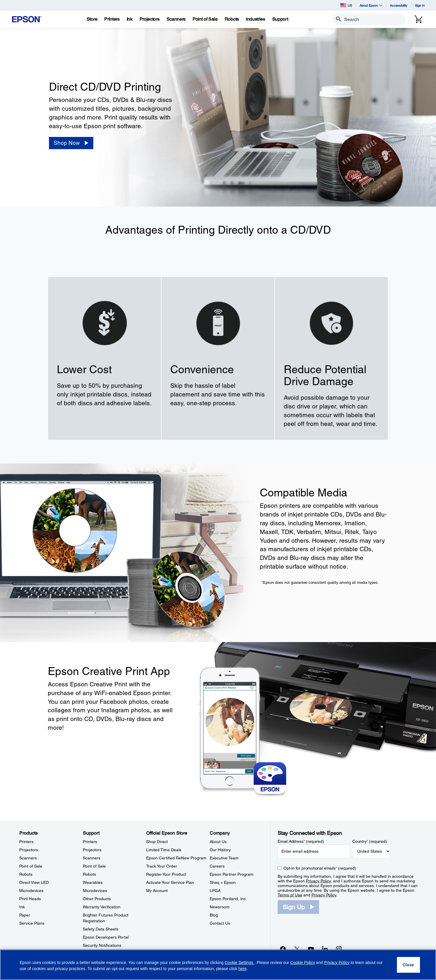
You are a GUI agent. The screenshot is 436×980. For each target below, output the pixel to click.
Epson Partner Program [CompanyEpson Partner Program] (232, 874)
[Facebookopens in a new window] (283, 949)
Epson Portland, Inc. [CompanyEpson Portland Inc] (228, 899)
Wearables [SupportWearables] (93, 882)
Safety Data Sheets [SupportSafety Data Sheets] (101, 929)
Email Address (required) (301, 841)
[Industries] (255, 19)
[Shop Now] (71, 143)
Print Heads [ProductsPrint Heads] (30, 899)
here (242, 969)
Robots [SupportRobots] (89, 874)
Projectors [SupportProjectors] (92, 850)
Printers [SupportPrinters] (90, 842)
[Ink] (129, 19)
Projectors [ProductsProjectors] (29, 850)
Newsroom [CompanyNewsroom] (220, 907)
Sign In (420, 5)
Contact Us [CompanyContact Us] (220, 923)
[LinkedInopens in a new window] (325, 949)
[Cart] (419, 19)
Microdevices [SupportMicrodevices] (95, 891)
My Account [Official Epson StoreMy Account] (157, 891)
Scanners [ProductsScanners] (28, 858)
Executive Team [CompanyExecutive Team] (224, 858)
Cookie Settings (239, 963)
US (346, 5)
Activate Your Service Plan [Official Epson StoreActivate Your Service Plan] (170, 882)
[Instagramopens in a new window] (339, 949)
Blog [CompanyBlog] (214, 915)
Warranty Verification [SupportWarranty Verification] (102, 907)
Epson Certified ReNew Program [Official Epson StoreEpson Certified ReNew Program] (176, 858)
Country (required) (370, 841)
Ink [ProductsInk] (22, 907)
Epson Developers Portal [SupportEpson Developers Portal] (106, 937)
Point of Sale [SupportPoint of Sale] (94, 866)
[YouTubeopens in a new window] (311, 949)
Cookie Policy (303, 963)
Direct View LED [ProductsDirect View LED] (34, 882)
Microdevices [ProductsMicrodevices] (31, 891)
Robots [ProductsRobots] (26, 874)
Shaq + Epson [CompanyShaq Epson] (223, 882)
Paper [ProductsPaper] (25, 915)
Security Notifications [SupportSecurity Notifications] (102, 945)
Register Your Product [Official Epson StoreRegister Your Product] (166, 874)
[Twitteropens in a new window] (297, 949)
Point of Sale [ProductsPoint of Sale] (31, 866)
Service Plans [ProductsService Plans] (32, 923)
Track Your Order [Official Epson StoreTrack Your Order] (162, 866)
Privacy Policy (318, 881)
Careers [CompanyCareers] (217, 866)
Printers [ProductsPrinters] (26, 842)
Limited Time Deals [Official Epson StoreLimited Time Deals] (164, 850)
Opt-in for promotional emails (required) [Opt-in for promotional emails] (320, 868)
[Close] (408, 965)
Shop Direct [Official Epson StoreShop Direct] (157, 842)
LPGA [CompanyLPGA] (215, 891)
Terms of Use (290, 895)
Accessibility (399, 5)
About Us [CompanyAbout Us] (218, 842)
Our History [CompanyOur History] (220, 850)
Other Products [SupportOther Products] (97, 899)
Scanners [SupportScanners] (92, 858)
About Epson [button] (371, 5)
